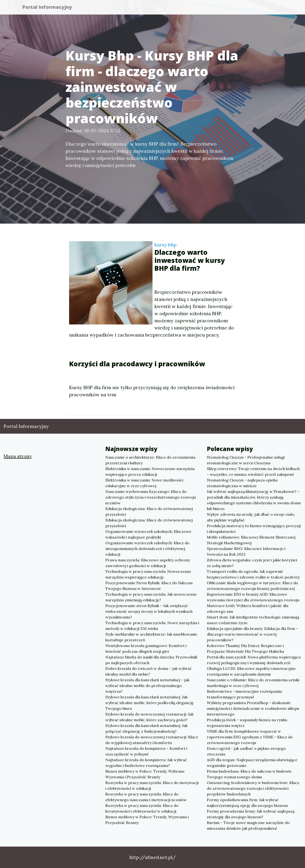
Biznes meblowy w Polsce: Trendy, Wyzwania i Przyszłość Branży (147, 820)
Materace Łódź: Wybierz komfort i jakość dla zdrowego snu (248, 608)
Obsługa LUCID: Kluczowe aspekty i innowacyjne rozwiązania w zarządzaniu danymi (251, 671)
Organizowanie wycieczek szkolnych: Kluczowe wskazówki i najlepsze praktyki (148, 534)
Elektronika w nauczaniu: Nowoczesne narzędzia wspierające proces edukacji (150, 471)
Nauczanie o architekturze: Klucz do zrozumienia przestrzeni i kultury (150, 460)
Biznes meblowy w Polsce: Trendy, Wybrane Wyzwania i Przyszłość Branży (145, 774)
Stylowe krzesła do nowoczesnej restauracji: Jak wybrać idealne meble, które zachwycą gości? (149, 717)
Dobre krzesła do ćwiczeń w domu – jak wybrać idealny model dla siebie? (149, 671)
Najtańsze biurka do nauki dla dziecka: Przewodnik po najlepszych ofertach (151, 660)
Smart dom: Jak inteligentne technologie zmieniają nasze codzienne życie (253, 620)
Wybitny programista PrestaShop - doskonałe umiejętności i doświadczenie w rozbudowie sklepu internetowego (253, 708)
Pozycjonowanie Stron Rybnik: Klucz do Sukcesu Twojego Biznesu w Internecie (149, 586)
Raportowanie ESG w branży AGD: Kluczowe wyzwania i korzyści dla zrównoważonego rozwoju (253, 597)
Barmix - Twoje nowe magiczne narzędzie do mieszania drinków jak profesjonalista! (248, 825)
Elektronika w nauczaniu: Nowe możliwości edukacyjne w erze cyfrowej (144, 483)
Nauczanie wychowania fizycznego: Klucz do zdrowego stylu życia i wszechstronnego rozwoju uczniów (151, 497)
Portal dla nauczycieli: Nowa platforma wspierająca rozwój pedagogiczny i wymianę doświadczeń (254, 660)
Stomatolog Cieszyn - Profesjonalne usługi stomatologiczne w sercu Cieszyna (246, 460)
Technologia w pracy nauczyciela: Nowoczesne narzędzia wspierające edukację (148, 574)
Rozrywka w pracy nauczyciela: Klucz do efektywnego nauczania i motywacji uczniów (146, 797)
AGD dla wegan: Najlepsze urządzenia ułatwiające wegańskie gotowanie (252, 763)
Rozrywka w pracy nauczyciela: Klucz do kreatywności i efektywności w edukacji (142, 808)
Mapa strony (18, 456)
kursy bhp (165, 245)
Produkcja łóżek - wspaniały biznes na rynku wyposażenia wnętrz (247, 723)
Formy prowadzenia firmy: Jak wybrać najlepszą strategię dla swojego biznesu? (251, 814)
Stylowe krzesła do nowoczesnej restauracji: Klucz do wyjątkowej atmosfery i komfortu (152, 740)
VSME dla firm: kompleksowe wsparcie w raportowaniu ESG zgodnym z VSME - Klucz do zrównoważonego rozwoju (250, 737)
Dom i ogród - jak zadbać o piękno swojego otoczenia (246, 751)
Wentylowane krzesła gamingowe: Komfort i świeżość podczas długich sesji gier (146, 648)
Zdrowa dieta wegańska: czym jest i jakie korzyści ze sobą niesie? (252, 563)
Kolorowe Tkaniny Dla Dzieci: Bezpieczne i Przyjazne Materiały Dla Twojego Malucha (245, 648)
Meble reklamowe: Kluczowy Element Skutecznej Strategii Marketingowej (251, 540)
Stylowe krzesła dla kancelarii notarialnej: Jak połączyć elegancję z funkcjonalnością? (146, 728)
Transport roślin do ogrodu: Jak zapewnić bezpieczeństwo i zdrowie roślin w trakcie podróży (253, 574)
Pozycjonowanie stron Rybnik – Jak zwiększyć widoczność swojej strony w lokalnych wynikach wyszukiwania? (149, 611)
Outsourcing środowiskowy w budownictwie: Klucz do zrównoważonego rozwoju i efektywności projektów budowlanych (253, 788)
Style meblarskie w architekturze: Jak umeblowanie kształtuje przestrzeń (151, 637)
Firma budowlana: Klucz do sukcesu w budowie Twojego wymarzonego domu (249, 774)
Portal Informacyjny (50, 8)
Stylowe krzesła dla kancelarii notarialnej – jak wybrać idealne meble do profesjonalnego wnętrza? (147, 686)
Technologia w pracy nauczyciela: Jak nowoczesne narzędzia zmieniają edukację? (151, 597)
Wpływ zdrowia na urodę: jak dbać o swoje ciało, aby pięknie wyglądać (251, 517)
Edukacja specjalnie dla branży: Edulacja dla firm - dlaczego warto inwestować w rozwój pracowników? (252, 634)
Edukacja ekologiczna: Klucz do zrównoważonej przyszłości (149, 511)
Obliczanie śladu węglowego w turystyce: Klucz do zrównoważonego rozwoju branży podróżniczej (252, 586)
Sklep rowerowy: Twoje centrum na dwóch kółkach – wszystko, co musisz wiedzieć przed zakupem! (253, 471)
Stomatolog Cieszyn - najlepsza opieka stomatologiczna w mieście (242, 483)
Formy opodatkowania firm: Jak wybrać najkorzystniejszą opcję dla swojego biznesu (247, 803)
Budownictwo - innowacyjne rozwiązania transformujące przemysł (244, 694)
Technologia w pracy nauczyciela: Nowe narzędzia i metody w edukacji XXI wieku (152, 626)
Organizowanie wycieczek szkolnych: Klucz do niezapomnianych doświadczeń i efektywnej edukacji (147, 549)
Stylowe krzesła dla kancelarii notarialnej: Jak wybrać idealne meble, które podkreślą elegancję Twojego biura (150, 703)
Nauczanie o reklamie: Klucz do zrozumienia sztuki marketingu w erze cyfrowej (253, 683)
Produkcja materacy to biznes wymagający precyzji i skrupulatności (254, 529)
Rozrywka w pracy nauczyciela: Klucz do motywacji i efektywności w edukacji (152, 785)
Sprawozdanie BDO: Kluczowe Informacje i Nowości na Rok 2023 (246, 551)
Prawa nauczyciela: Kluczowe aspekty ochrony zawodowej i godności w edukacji (148, 563)
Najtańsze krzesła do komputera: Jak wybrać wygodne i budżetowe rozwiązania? (146, 763)
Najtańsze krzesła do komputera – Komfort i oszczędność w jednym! (146, 751)
